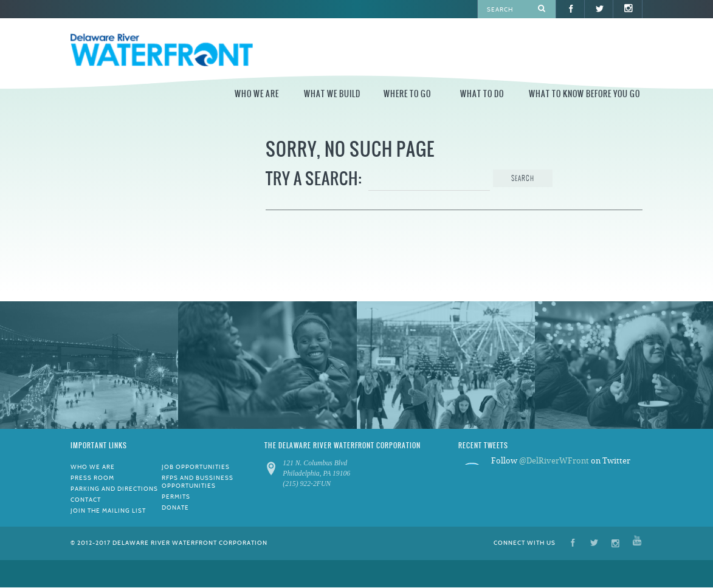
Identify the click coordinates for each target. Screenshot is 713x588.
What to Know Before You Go (584, 94)
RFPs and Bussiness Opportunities (198, 482)
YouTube (637, 542)
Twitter (594, 542)
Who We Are (257, 94)
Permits (176, 497)
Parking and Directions (114, 489)
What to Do (482, 94)
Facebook (573, 542)
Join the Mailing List (108, 511)
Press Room (92, 478)
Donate (175, 508)
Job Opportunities (196, 467)
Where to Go (407, 94)
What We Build (332, 94)
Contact (86, 500)
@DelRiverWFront (554, 461)
